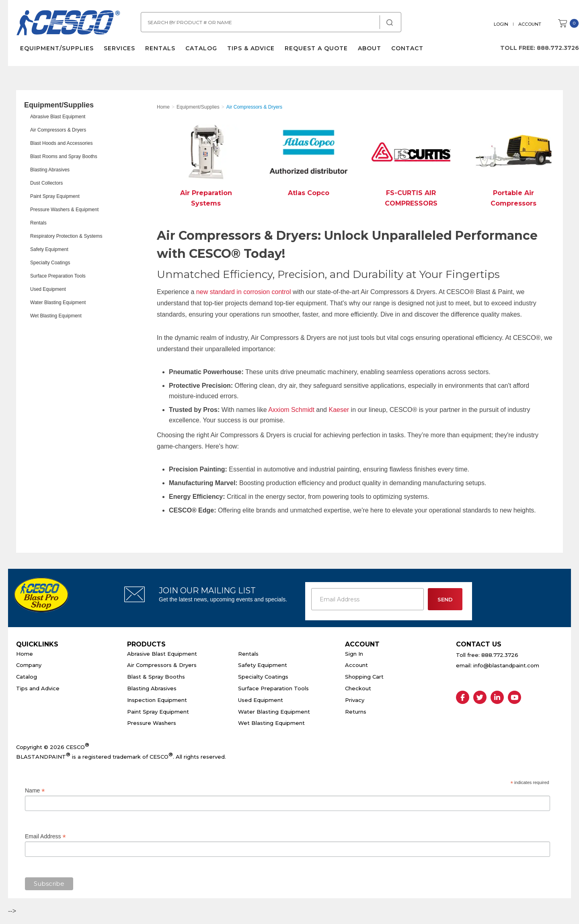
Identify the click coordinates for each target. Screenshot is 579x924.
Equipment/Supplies (57, 48)
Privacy (355, 700)
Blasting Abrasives (50, 170)
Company (29, 665)
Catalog (201, 48)
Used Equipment (48, 289)
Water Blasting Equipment (58, 303)
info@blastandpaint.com (506, 665)
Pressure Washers (152, 723)
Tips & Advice (251, 48)
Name (35, 791)
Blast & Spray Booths (156, 677)
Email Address (45, 837)
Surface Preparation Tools (58, 276)
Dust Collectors (46, 183)
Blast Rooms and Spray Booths (64, 156)
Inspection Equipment (157, 700)
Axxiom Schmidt (292, 410)
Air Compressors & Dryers (58, 130)
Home (25, 654)
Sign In (354, 654)
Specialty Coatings (50, 263)
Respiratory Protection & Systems (66, 236)
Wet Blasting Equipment (56, 316)
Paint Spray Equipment (55, 196)
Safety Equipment (49, 249)
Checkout (358, 688)
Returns (356, 712)
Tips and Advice (38, 688)
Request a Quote (316, 48)
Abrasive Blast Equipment (58, 117)
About (370, 48)
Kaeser (339, 410)
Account (530, 24)
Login (501, 24)
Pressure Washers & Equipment (64, 210)
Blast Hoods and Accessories (61, 143)
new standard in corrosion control (244, 292)
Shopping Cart (364, 677)
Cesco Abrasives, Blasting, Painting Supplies (68, 24)
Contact (407, 48)
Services (119, 48)
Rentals (160, 48)
